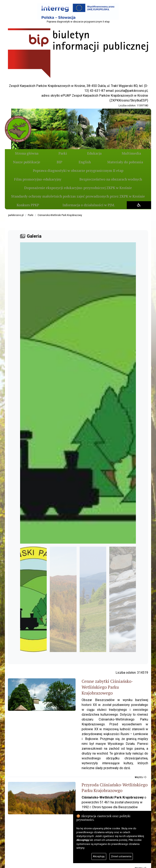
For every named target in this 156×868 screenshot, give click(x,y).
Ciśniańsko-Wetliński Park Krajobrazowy (60, 215)
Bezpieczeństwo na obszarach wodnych (111, 179)
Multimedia (98, 153)
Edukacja (71, 153)
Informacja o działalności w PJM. (87, 205)
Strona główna (22, 153)
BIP (23, 162)
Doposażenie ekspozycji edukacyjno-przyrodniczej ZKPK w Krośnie (78, 188)
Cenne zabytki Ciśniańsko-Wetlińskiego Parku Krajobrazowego (89, 684)
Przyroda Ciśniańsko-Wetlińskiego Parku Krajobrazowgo (83, 757)
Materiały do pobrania (118, 162)
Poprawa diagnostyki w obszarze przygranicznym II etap (78, 170)
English (63, 162)
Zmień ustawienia (121, 856)
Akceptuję (99, 856)
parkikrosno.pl (16, 215)
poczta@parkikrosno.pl (131, 91)
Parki (49, 153)
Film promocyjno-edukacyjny (38, 179)
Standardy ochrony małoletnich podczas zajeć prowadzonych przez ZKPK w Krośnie (78, 196)
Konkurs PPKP (27, 205)
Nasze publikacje (132, 153)
